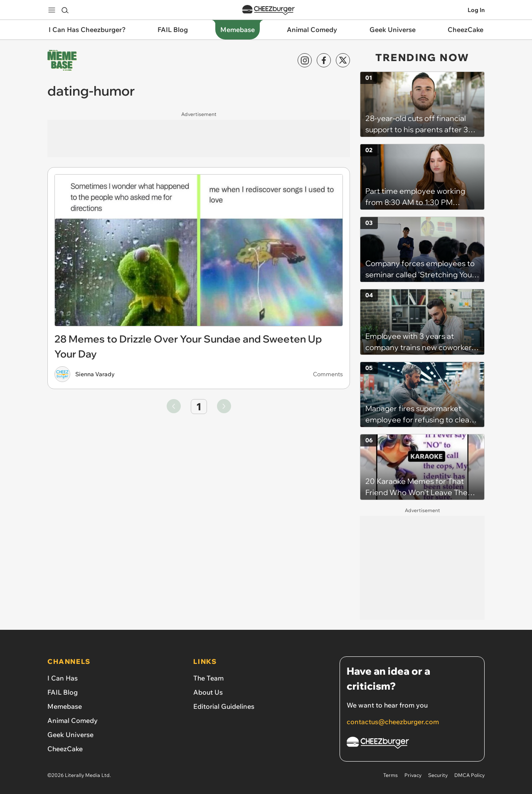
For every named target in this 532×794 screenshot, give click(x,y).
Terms (390, 775)
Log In (476, 10)
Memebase (65, 706)
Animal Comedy (73, 720)
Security (438, 775)
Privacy (413, 775)
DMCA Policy (469, 775)
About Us (208, 692)
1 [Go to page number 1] (199, 407)
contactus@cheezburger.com (393, 722)
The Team (208, 678)
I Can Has (63, 678)
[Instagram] (305, 60)
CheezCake (65, 749)
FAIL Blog (63, 692)
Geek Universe (70, 735)
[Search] (65, 10)
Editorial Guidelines (224, 706)
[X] (343, 60)
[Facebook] (324, 60)
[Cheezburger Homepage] (412, 744)
